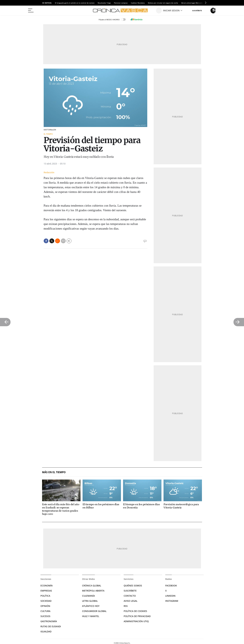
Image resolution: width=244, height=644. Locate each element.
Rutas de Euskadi (51, 626)
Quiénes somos (133, 586)
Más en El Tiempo (54, 472)
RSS (126, 606)
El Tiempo (48, 134)
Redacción (49, 172)
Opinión (45, 606)
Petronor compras (121, 3)
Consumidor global (94, 611)
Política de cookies (135, 611)
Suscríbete (130, 591)
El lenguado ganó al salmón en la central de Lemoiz (75, 3)
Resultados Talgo (104, 3)
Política (45, 596)
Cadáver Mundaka (138, 3)
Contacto (130, 596)
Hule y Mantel (91, 616)
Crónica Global (92, 586)
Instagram (172, 601)
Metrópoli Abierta (93, 591)
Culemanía (88, 596)
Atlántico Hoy (91, 606)
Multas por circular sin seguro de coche (163, 3)
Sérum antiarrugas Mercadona (193, 3)
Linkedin (170, 596)
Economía (47, 586)
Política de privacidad (137, 616)
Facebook (171, 586)
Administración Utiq (136, 621)
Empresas (46, 591)
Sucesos (45, 616)
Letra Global (90, 601)
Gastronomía (49, 621)
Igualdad (46, 631)
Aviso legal (131, 601)
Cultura (45, 611)
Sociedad (46, 601)
